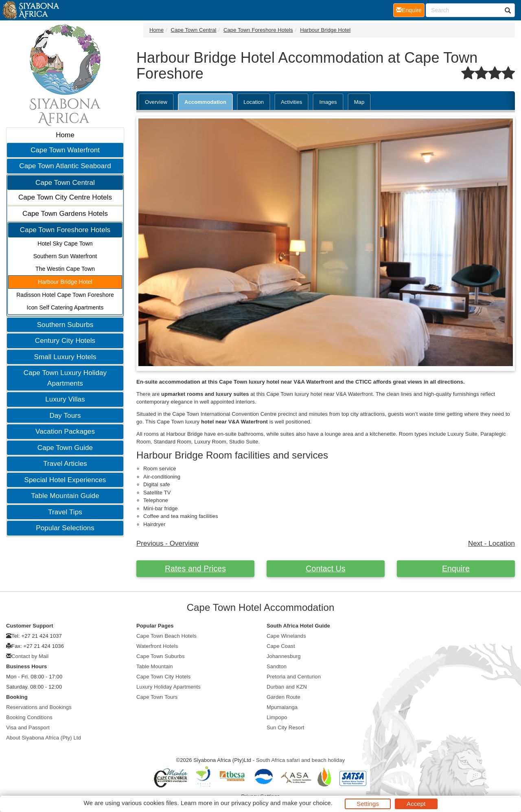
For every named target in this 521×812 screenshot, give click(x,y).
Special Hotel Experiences (65, 480)
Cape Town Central (65, 183)
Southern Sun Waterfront (65, 256)
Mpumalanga (282, 707)
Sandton (277, 666)
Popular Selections (65, 528)
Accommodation (205, 102)
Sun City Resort (286, 728)
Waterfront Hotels (157, 646)
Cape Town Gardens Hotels (65, 214)
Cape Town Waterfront (65, 150)
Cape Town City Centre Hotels (65, 197)
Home (65, 135)
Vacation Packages (65, 431)
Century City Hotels (65, 341)
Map (359, 102)
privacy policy (250, 803)
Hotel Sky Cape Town (65, 244)
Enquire (456, 568)
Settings (368, 804)
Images (328, 102)
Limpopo (277, 717)
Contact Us (325, 568)
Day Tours (65, 416)
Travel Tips (65, 512)
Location (254, 102)
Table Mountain (155, 666)
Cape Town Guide (65, 448)
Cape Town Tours (157, 697)
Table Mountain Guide (65, 496)
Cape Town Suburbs (161, 656)
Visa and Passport (28, 728)
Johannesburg (284, 656)
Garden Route (283, 697)
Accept (416, 804)
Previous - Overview (167, 543)
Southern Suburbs (65, 325)
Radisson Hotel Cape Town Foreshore (65, 295)
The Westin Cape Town (65, 269)
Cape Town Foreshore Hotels (65, 230)
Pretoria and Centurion (294, 677)
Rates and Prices (195, 568)
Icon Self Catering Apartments (65, 307)
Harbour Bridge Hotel (65, 282)
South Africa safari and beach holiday (300, 760)
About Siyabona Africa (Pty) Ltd (44, 738)
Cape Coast (281, 646)
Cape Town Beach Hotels (166, 636)
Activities (291, 102)
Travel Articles (65, 464)
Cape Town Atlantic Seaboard (65, 166)
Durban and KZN (287, 687)
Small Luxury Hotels (65, 357)
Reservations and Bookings (39, 707)
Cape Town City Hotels (163, 677)
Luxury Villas (65, 399)
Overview (156, 102)
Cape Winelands (286, 636)
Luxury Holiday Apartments (169, 687)
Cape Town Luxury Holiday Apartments (65, 378)
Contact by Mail (30, 656)
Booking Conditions (29, 717)
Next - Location (491, 543)
